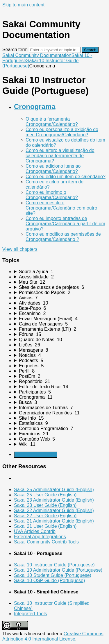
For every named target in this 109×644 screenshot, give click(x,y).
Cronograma (35, 107)
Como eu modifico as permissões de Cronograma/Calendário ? (63, 237)
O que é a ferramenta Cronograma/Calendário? (52, 122)
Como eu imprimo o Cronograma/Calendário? (52, 195)
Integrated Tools (31, 614)
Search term (15, 50)
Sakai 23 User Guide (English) (45, 505)
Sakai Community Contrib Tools (46, 542)
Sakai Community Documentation (37, 55)
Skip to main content (23, 5)
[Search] (55, 50)
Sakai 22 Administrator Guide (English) (54, 510)
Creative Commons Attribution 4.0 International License (53, 636)
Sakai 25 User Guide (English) (45, 495)
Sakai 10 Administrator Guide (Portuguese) (58, 570)
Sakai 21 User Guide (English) (45, 526)
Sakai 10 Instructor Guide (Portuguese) (54, 565)
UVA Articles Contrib (35, 531)
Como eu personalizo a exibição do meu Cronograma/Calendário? (62, 132)
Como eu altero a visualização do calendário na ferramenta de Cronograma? (60, 156)
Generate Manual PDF (36, 455)
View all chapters (20, 249)
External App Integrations (40, 537)
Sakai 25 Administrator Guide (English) (54, 490)
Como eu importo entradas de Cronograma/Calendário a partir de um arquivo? (65, 224)
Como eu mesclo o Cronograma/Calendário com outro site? (61, 208)
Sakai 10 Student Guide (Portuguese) (53, 575)
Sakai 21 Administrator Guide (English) (54, 521)
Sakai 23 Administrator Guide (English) (54, 500)
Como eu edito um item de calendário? (66, 177)
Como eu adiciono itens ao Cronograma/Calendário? (53, 169)
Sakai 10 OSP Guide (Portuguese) (49, 581)
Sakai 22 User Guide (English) (45, 516)
